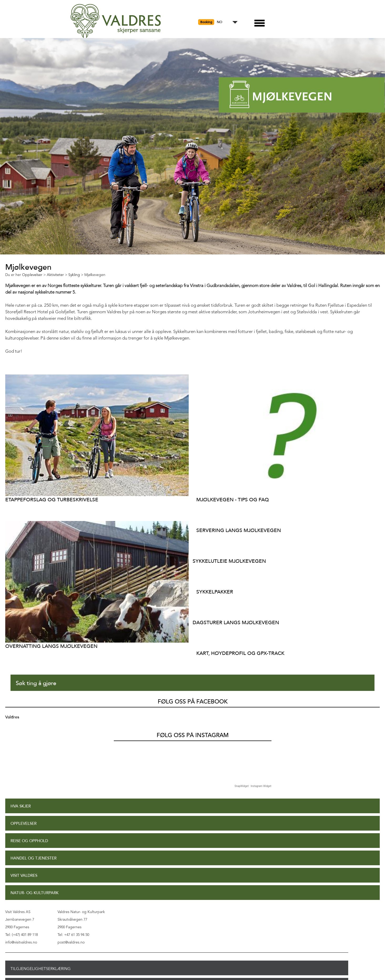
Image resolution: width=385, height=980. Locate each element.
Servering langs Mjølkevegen (239, 530)
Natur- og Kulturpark (35, 893)
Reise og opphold (29, 841)
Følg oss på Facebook (193, 702)
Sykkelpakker (215, 592)
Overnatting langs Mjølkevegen (51, 646)
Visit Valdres (24, 876)
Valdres (12, 717)
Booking (206, 22)
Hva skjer (21, 806)
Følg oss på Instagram (193, 735)
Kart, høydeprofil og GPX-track (240, 653)
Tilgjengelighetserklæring (41, 969)
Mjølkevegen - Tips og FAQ (233, 500)
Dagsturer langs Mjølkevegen (236, 622)
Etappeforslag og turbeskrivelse (52, 500)
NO (220, 22)
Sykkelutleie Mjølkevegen (229, 561)
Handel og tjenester (34, 858)
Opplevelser (24, 824)
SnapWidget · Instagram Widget (253, 786)
